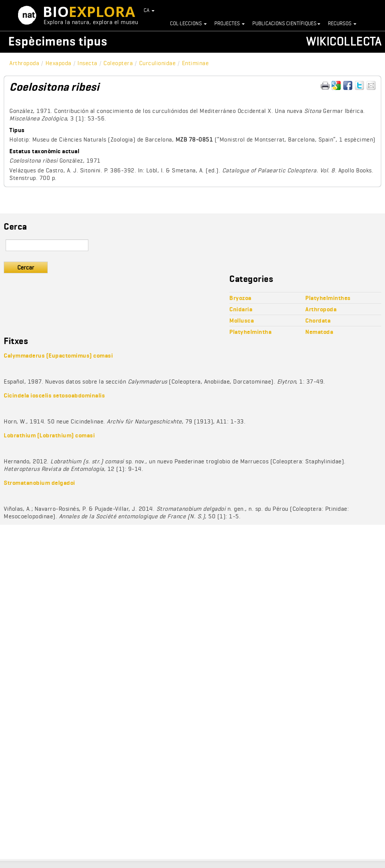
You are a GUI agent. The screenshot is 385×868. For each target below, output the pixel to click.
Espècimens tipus (58, 41)
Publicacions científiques (286, 23)
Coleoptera (118, 63)
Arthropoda (24, 63)
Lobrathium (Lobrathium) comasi (49, 435)
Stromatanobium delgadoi (39, 483)
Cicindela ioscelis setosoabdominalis (54, 395)
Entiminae (196, 63)
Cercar (26, 267)
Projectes (230, 23)
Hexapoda (58, 63)
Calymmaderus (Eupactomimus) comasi (58, 356)
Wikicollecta (344, 41)
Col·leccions (188, 23)
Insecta (87, 63)
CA (149, 10)
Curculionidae (158, 63)
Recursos (342, 23)
